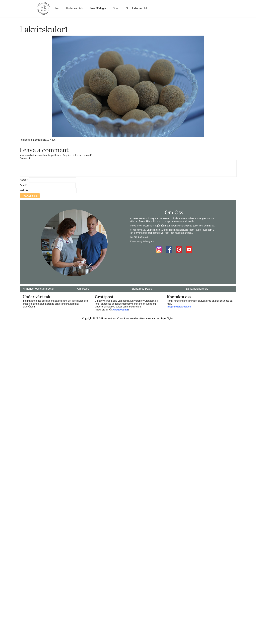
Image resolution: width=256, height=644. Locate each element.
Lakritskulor (39, 140)
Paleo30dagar (98, 8)
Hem (56, 8)
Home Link (44, 8)
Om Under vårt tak (137, 8)
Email (23, 185)
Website (24, 190)
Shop (116, 8)
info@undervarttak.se (179, 307)
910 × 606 (50, 140)
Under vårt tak (74, 8)
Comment (26, 158)
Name (24, 180)
